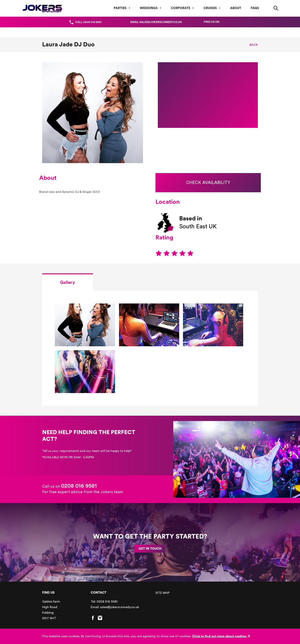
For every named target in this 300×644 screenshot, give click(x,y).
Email (156, 22)
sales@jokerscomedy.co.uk (120, 607)
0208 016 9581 (79, 486)
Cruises (210, 8)
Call (88, 22)
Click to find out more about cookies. (220, 636)
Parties (120, 8)
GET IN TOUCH (150, 549)
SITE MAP (162, 593)
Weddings (149, 8)
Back (254, 45)
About (236, 8)
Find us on (212, 22)
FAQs (255, 8)
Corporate (181, 8)
